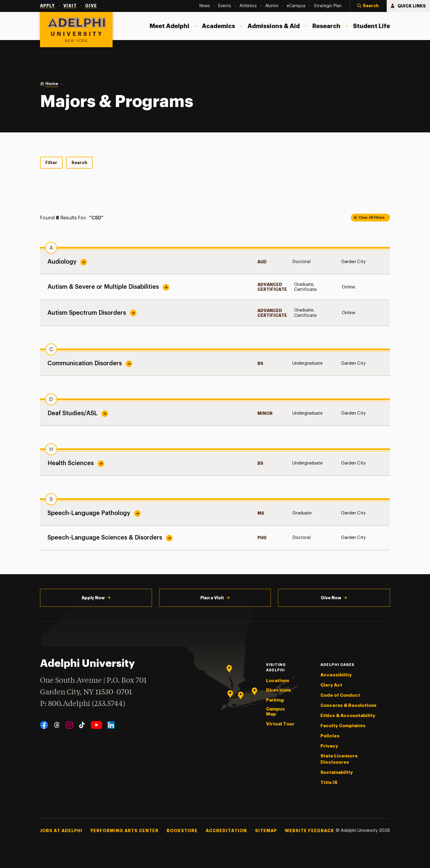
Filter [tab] (51, 163)
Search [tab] (79, 163)
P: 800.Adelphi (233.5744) (83, 703)
